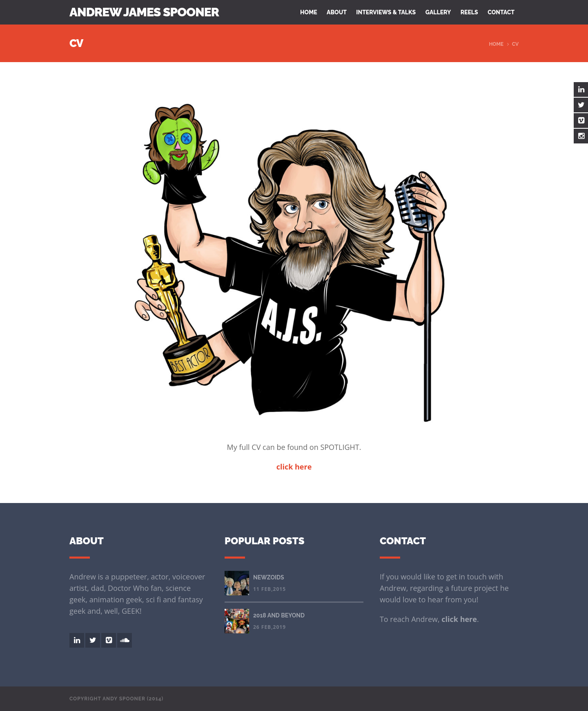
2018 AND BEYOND (279, 615)
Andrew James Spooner (144, 12)
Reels (469, 12)
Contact (501, 12)
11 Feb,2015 (269, 589)
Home (309, 12)
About (337, 12)
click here (459, 619)
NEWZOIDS (269, 577)
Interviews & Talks (386, 12)
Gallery (438, 12)
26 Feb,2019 (269, 627)
